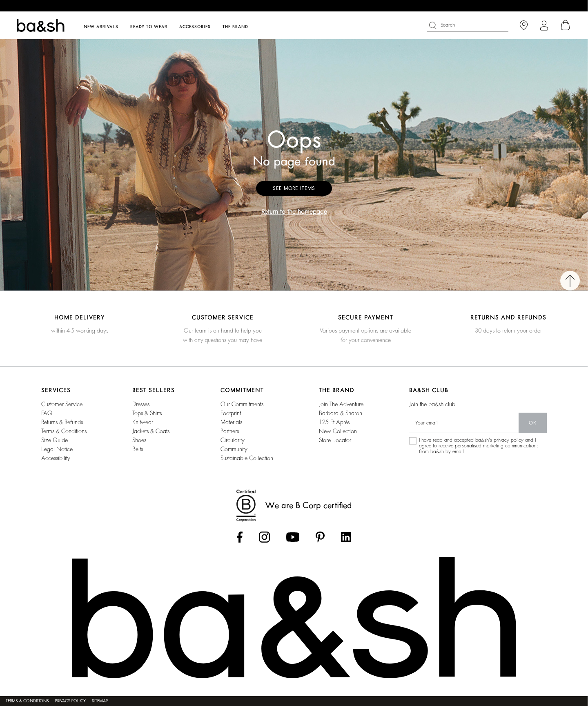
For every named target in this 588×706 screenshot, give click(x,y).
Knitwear (143, 422)
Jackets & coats (151, 431)
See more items (294, 188)
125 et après (334, 422)
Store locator (335, 440)
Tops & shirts (147, 413)
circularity (233, 440)
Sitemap (100, 701)
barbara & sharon (341, 413)
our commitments (242, 404)
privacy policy (509, 440)
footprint (231, 413)
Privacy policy (70, 701)
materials (231, 422)
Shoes (139, 440)
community (234, 449)
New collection (338, 431)
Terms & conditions (64, 431)
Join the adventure (341, 404)
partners (230, 431)
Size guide (55, 440)
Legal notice (57, 449)
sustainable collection (247, 458)
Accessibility (56, 458)
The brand (235, 27)
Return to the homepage (294, 212)
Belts (138, 449)
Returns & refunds (62, 422)
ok (533, 423)
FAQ (47, 413)
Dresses (141, 404)
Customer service (62, 404)
